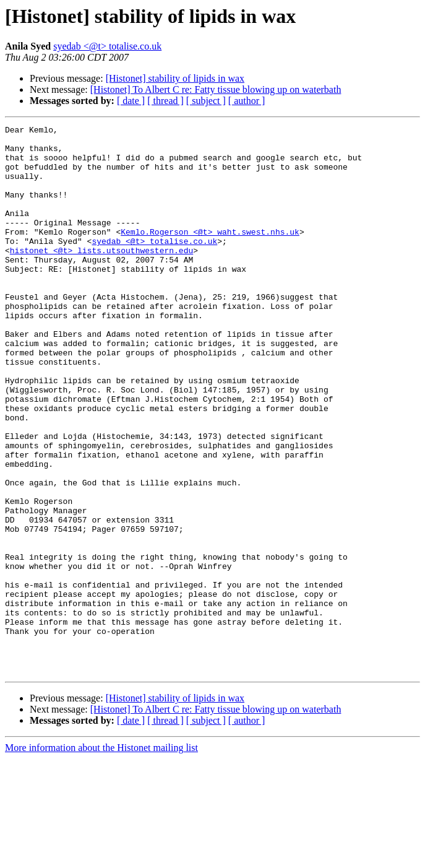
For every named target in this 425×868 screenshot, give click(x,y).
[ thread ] (165, 101)
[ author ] (247, 101)
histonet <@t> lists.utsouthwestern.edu (101, 276)
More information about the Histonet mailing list (101, 857)
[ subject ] (206, 101)
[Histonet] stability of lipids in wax (175, 78)
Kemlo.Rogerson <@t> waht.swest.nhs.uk (210, 254)
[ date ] (131, 101)
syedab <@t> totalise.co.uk (107, 46)
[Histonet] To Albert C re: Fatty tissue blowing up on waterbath (216, 89)
